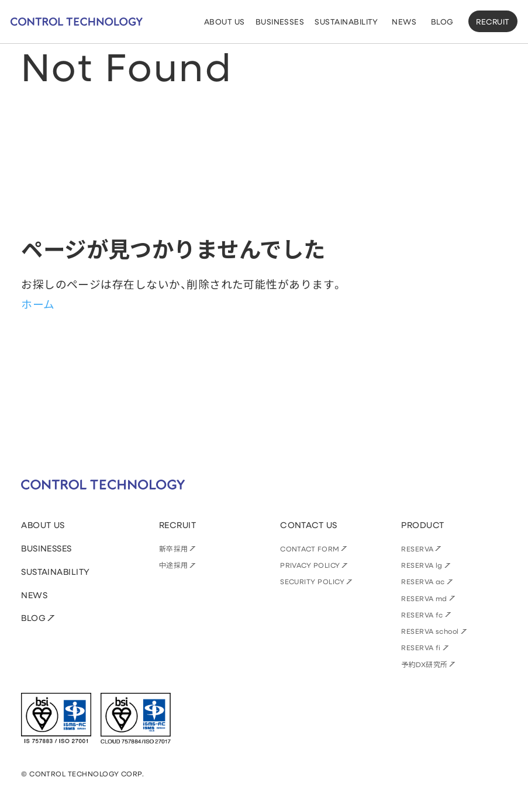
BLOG (33, 618)
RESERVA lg (422, 565)
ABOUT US (43, 525)
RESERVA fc (422, 615)
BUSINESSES (46, 548)
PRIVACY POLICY (310, 565)
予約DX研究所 (424, 664)
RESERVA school (430, 631)
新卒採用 (174, 549)
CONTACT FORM (310, 549)
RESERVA (417, 549)
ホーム (38, 304)
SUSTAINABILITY (56, 572)
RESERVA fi (421, 647)
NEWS (34, 595)
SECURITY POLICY (312, 581)
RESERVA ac (423, 581)
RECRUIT (493, 21)
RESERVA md (424, 598)
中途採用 (174, 565)
